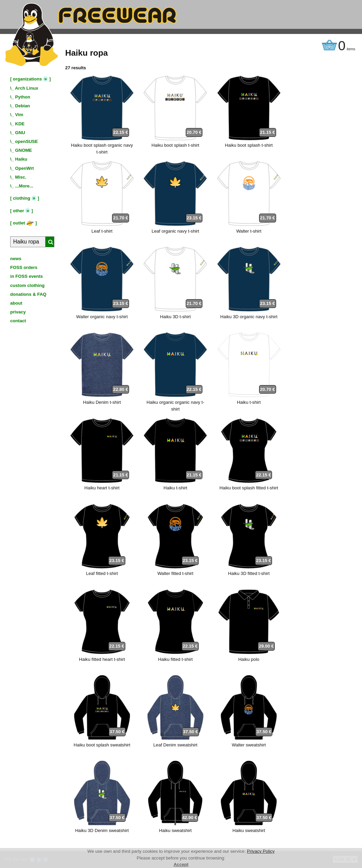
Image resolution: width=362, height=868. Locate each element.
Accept (181, 864)
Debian (23, 106)
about (16, 303)
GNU (20, 133)
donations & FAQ (28, 294)
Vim (19, 115)
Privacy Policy (261, 851)
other (19, 211)
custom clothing (27, 285)
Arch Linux (26, 88)
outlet (23, 223)
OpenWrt (25, 168)
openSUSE (27, 141)
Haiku (21, 159)
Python (23, 97)
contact (18, 321)
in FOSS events (26, 276)
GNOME (24, 150)
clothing (22, 198)
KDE (20, 124)
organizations (27, 79)
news (16, 259)
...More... (24, 186)
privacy (18, 312)
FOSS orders (24, 267)
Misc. (21, 177)
